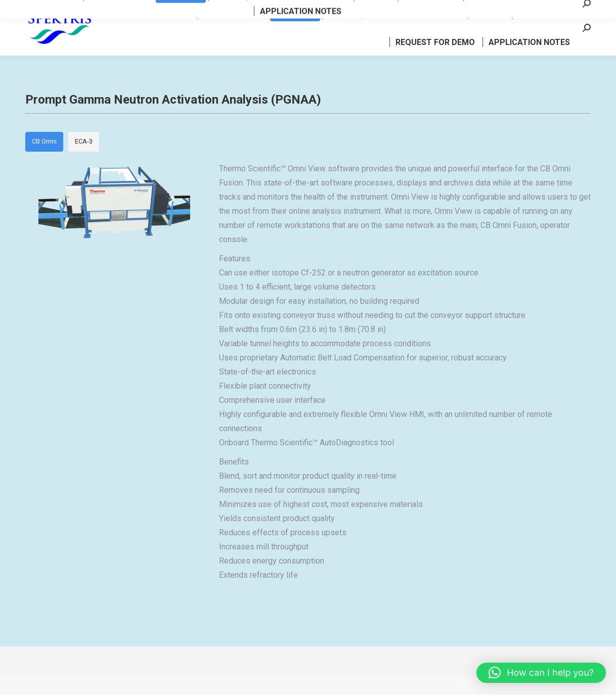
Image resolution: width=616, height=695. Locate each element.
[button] (541, 673)
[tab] (44, 160)
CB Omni (44, 159)
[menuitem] (178, 32)
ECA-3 (84, 159)
